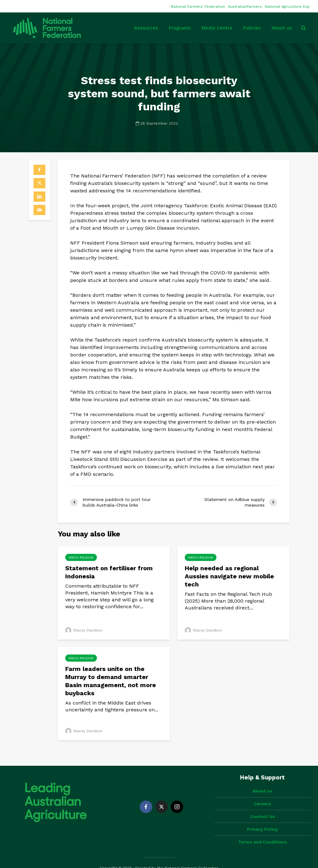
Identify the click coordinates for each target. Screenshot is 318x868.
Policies (252, 28)
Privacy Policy (262, 819)
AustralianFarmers (245, 7)
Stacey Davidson (84, 630)
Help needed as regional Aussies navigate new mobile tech (229, 576)
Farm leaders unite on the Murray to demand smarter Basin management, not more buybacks (111, 681)
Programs (180, 28)
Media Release (81, 557)
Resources (146, 28)
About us (282, 28)
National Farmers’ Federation (198, 7)
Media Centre (217, 28)
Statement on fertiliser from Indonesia (109, 572)
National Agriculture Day (287, 7)
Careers (262, 793)
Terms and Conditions (263, 831)
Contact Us (262, 806)
